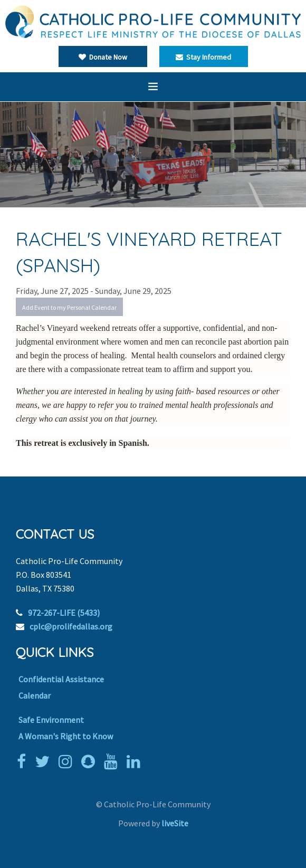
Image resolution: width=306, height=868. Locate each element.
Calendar (35, 695)
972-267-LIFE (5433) (64, 613)
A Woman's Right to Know (66, 736)
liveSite (175, 823)
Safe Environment (51, 720)
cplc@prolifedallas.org (71, 626)
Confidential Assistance (61, 679)
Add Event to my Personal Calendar (69, 307)
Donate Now (103, 57)
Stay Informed (203, 57)
